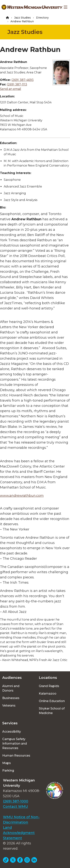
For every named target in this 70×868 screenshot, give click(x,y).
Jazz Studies (22, 18)
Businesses (11, 698)
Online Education (52, 701)
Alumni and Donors (11, 688)
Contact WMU (15, 807)
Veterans (9, 706)
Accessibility (12, 732)
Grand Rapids (49, 686)
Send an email (11, 89)
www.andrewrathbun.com (22, 496)
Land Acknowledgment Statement (19, 833)
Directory (42, 18)
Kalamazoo (48, 694)
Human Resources (16, 756)
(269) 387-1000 (16, 801)
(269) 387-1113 (17, 84)
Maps (7, 763)
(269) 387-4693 (22, 80)
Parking (8, 771)
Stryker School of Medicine (52, 711)
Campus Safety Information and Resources (15, 744)
